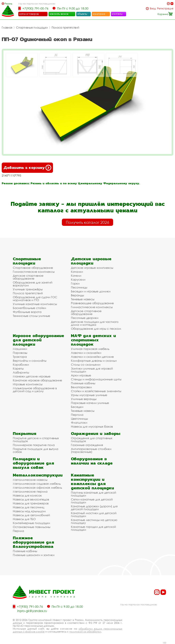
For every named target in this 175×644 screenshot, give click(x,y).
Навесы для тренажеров (31, 503)
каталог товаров (29, 14)
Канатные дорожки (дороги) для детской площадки (94, 508)
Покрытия (25, 433)
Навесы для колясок (27, 495)
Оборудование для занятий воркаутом (33, 284)
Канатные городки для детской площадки (93, 528)
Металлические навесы (30, 480)
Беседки (77, 407)
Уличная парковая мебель (90, 349)
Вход (153, 8)
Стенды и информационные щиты (96, 379)
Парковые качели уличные (90, 403)
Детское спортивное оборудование (28, 277)
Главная (7, 28)
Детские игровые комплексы (92, 268)
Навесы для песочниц (29, 507)
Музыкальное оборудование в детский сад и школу (35, 390)
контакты (117, 14)
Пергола (77, 415)
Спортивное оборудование (33, 268)
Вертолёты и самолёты (30, 361)
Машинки (20, 349)
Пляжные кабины (83, 383)
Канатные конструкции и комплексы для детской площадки (92, 481)
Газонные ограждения (87, 445)
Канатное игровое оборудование (37, 380)
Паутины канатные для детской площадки (93, 494)
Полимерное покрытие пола (34, 445)
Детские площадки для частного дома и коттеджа (95, 323)
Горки (75, 283)
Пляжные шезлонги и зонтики (34, 555)
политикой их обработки (85, 632)
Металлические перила (30, 491)
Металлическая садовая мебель (37, 484)
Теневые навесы (83, 299)
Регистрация (165, 8)
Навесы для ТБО (24, 519)
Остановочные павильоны (32, 527)
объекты (82, 14)
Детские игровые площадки (91, 261)
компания (99, 14)
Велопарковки (81, 387)
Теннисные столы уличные (31, 316)
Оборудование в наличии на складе (92, 461)
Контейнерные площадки (31, 523)
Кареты (18, 368)
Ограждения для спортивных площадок (92, 440)
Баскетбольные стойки (29, 308)
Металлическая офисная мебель (37, 488)
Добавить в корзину (27, 168)
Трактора (20, 357)
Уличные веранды (84, 399)
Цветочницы (79, 419)
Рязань (8, 4)
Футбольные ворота (27, 312)
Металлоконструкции (38, 475)
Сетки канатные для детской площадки (92, 501)
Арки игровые (81, 375)
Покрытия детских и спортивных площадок (36, 440)
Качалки (77, 272)
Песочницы (79, 287)
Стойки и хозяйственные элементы (96, 391)
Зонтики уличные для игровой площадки (92, 370)
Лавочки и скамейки (86, 353)
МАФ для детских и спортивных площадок (93, 340)
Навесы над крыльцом (29, 511)
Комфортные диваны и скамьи (94, 361)
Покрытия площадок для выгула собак (36, 450)
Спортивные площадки (32, 28)
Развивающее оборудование (92, 303)
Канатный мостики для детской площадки (94, 514)
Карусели (78, 279)
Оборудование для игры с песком (96, 329)
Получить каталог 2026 (87, 222)
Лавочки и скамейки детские (92, 357)
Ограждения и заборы (96, 433)
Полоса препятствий (65, 28)
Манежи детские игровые (32, 376)
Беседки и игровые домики (91, 291)
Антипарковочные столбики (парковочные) (91, 450)
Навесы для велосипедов (31, 499)
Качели (76, 276)
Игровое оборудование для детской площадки (38, 340)
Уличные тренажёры (28, 289)
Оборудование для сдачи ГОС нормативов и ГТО (35, 299)
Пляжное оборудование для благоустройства (33, 542)
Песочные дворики (85, 318)
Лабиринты (21, 372)
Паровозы (20, 353)
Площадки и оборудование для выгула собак (33, 463)
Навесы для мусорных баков (92, 426)
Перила (18, 531)
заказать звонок (59, 14)
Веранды (77, 295)
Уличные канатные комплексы (35, 304)
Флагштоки (79, 423)
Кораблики (21, 365)
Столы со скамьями (86, 365)
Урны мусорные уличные (89, 395)
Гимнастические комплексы (34, 272)
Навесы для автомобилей (31, 515)
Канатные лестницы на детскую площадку (94, 521)
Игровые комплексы (28, 384)
